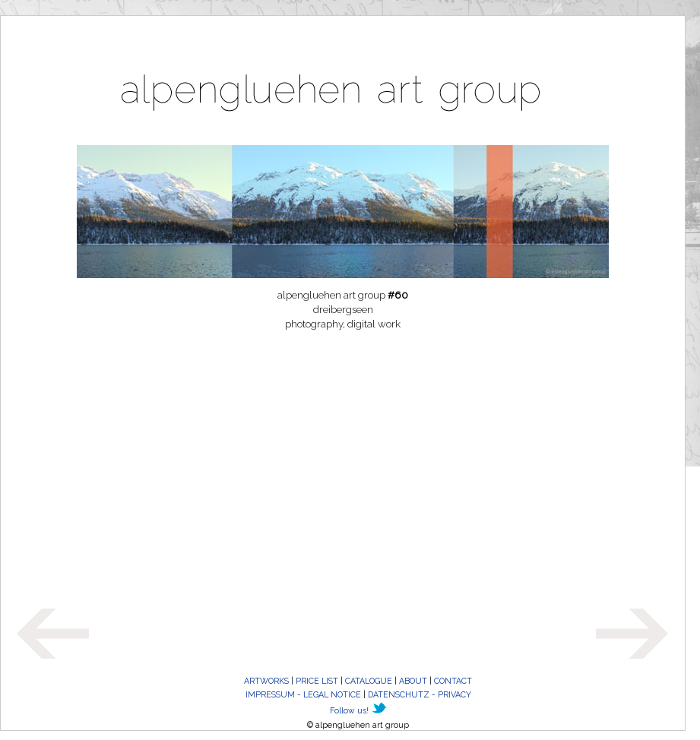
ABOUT (413, 681)
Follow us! (349, 710)
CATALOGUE (369, 681)
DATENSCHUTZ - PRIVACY (420, 694)
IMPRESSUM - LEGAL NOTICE (303, 694)
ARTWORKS (266, 681)
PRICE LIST (317, 681)
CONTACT (453, 681)
